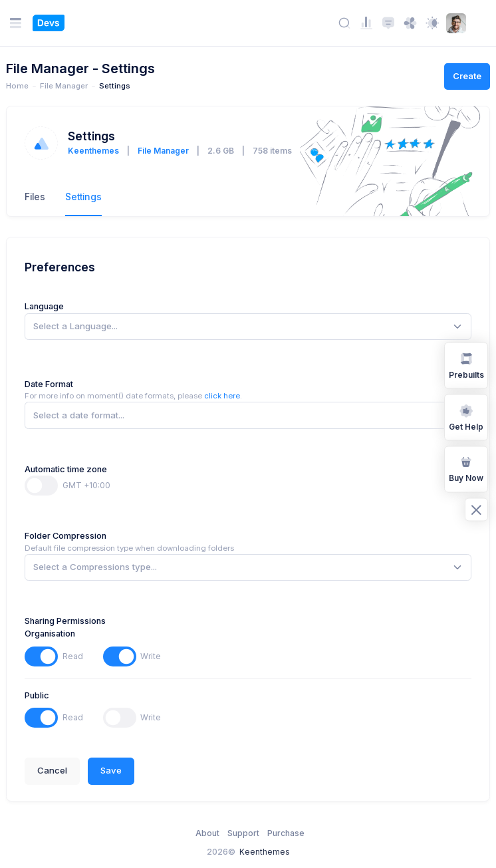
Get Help (466, 416)
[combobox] (248, 327)
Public (37, 695)
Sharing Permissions (65, 621)
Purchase (286, 833)
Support (243, 833)
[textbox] (75, 327)
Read (73, 656)
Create (467, 76)
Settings (83, 197)
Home (17, 86)
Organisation (50, 634)
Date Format (49, 384)
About (207, 833)
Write (151, 656)
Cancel (52, 770)
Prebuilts (466, 364)
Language (44, 306)
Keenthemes (93, 151)
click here (222, 396)
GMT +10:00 (86, 485)
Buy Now (466, 469)
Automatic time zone (66, 469)
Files (35, 197)
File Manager (163, 151)
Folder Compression (65, 536)
